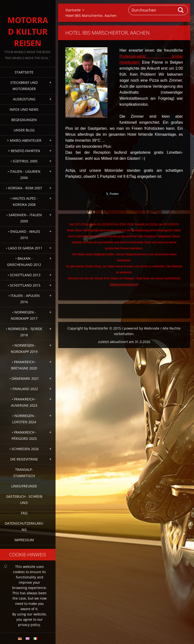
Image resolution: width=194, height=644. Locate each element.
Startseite (24, 72)
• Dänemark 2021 (24, 378)
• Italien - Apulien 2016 (24, 299)
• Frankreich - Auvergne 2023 (24, 402)
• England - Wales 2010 (24, 235)
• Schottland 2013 (24, 275)
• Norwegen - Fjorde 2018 (24, 332)
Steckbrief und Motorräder (24, 86)
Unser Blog (24, 130)
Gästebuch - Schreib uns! (24, 500)
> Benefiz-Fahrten (24, 151)
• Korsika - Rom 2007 (24, 188)
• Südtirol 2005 (24, 161)
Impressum (24, 540)
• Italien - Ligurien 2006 (24, 175)
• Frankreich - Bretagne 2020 (24, 365)
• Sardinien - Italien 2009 (24, 218)
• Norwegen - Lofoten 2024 (24, 419)
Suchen (181, 10)
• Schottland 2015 (24, 285)
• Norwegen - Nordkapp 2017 (24, 315)
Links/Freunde (24, 486)
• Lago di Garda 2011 (24, 248)
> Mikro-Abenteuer (24, 140)
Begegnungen (24, 120)
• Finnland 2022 (24, 389)
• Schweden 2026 (24, 449)
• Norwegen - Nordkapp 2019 (24, 348)
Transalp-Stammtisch (24, 473)
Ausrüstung (24, 99)
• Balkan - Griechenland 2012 (24, 261)
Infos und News (24, 109)
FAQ (24, 513)
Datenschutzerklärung (24, 526)
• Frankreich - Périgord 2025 (24, 435)
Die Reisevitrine (24, 459)
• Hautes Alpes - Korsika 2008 (24, 201)
